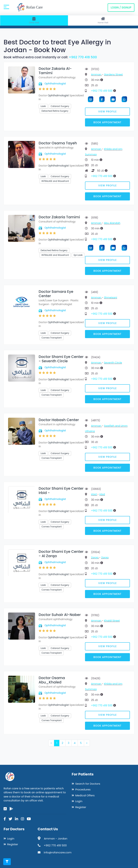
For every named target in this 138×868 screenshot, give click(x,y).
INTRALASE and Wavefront (55, 181)
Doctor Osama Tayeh (58, 143)
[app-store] (5, 809)
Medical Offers (85, 795)
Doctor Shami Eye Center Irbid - (61, 491)
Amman (96, 75)
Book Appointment (107, 122)
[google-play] (11, 809)
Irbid (94, 494)
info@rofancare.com (58, 852)
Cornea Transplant (52, 338)
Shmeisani (111, 298)
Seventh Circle (113, 363)
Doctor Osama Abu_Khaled (52, 680)
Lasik (43, 106)
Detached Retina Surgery (55, 111)
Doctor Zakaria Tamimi (59, 217)
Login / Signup (121, 7)
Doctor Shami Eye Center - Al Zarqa (61, 554)
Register (81, 807)
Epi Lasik (78, 255)
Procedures (83, 789)
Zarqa (95, 557)
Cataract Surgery (60, 106)
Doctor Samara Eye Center (56, 294)
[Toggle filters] (7, 862)
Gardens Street (113, 75)
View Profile (108, 111)
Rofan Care (30, 8)
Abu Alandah (112, 223)
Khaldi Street (112, 621)
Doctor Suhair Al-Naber (60, 615)
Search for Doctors (88, 784)
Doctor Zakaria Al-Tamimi (55, 71)
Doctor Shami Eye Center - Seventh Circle (61, 359)
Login (79, 801)
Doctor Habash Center (59, 420)
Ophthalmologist (55, 84)
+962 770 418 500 (83, 57)
